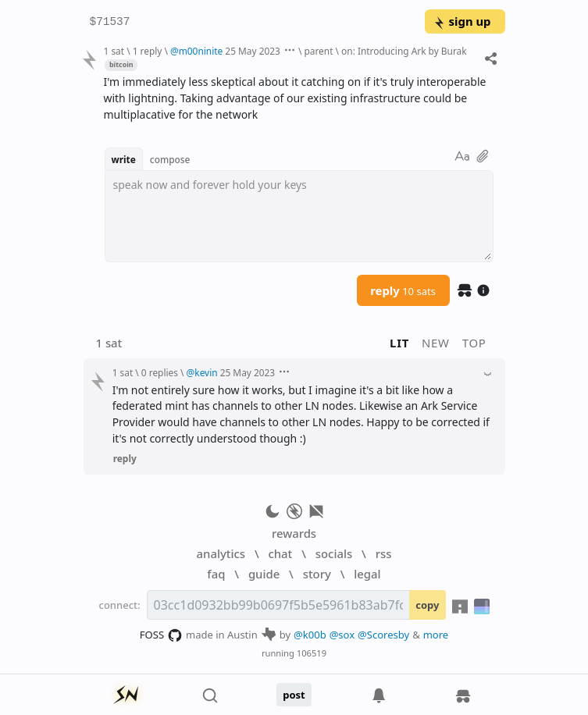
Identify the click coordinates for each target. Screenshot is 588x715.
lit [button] (399, 343)
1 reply (148, 51)
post (294, 695)
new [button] (436, 343)
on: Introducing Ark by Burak (404, 51)
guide (264, 574)
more (436, 635)
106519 (312, 653)
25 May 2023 (253, 51)
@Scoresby (383, 635)
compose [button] (170, 159)
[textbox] (299, 216)
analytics (221, 553)
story (317, 574)
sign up (462, 21)
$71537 (110, 22)
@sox (342, 635)
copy (427, 605)
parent (318, 51)
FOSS (161, 635)
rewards (294, 533)
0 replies (160, 372)
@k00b (310, 635)
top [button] (474, 343)
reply (403, 290)
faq (216, 574)
